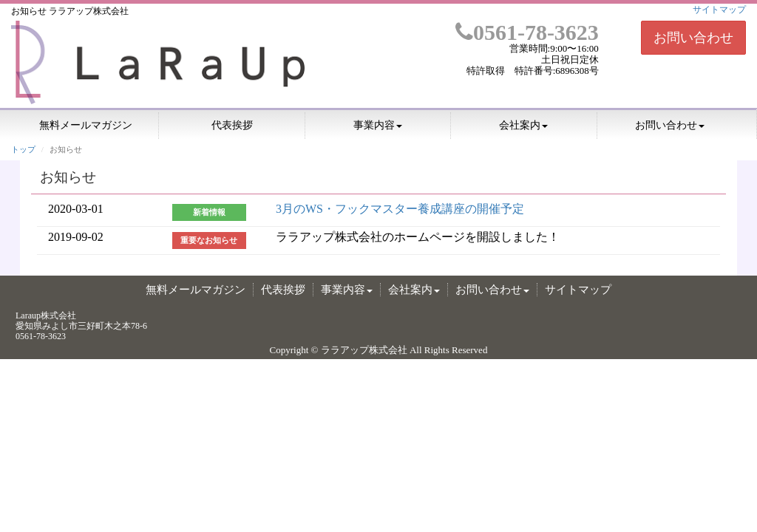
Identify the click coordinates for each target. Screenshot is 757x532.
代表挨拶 (232, 125)
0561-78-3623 (527, 32)
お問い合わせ (693, 38)
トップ (23, 149)
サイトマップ (719, 10)
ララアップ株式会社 (364, 350)
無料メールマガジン (86, 125)
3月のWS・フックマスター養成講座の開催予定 (400, 209)
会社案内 (523, 125)
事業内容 (378, 125)
